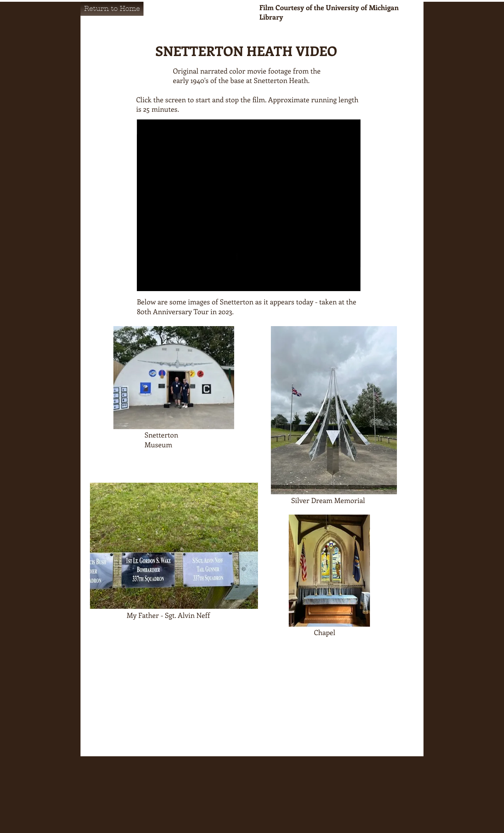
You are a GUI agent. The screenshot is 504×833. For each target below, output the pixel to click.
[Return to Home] (112, 9)
